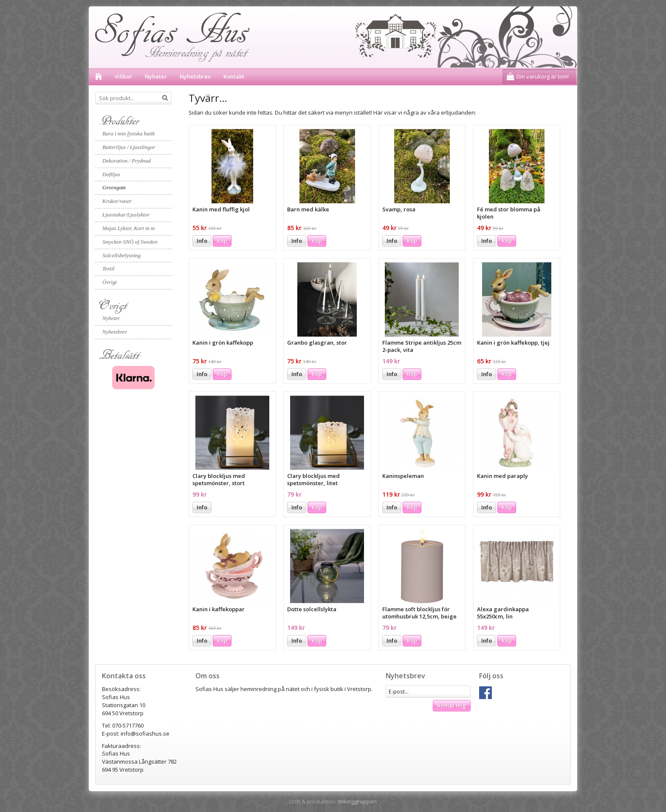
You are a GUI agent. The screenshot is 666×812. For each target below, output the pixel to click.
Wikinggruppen (357, 801)
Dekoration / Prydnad (127, 161)
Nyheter (156, 76)
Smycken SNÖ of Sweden (130, 242)
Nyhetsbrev (195, 76)
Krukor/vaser (117, 201)
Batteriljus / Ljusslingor (129, 147)
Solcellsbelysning (121, 255)
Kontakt (234, 76)
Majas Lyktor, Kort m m (128, 228)
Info (202, 241)
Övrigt (110, 282)
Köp (222, 241)
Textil (108, 268)
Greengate (114, 187)
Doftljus (111, 174)
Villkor (123, 76)
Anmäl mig (452, 705)
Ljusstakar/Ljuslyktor (126, 215)
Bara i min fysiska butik (129, 133)
